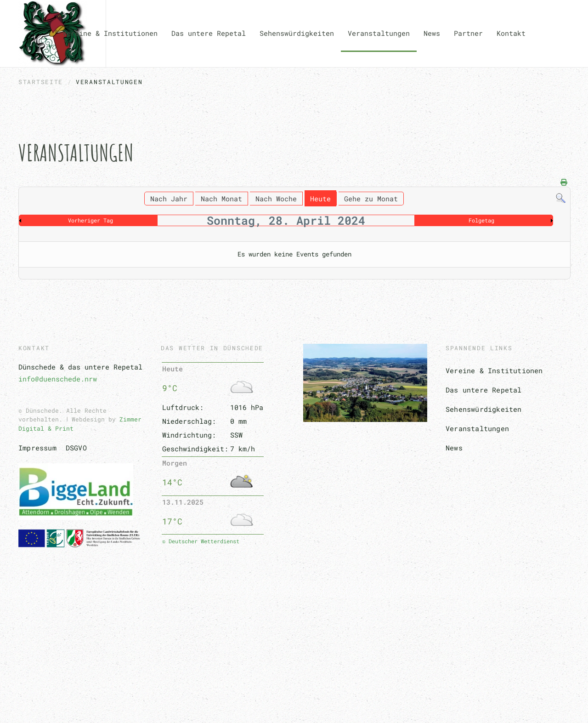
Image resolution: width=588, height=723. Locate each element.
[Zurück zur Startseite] (53, 34)
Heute (320, 199)
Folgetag (481, 220)
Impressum (37, 448)
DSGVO (76, 448)
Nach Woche (276, 199)
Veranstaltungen (379, 33)
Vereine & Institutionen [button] (110, 33)
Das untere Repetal (484, 390)
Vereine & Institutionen (494, 370)
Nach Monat (221, 199)
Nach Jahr (169, 199)
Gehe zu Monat (371, 199)
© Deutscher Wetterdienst (201, 541)
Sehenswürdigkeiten (297, 33)
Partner (468, 33)
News (432, 33)
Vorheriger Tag (90, 220)
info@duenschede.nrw (58, 379)
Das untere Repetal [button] (209, 33)
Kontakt (511, 33)
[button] (294, 652)
